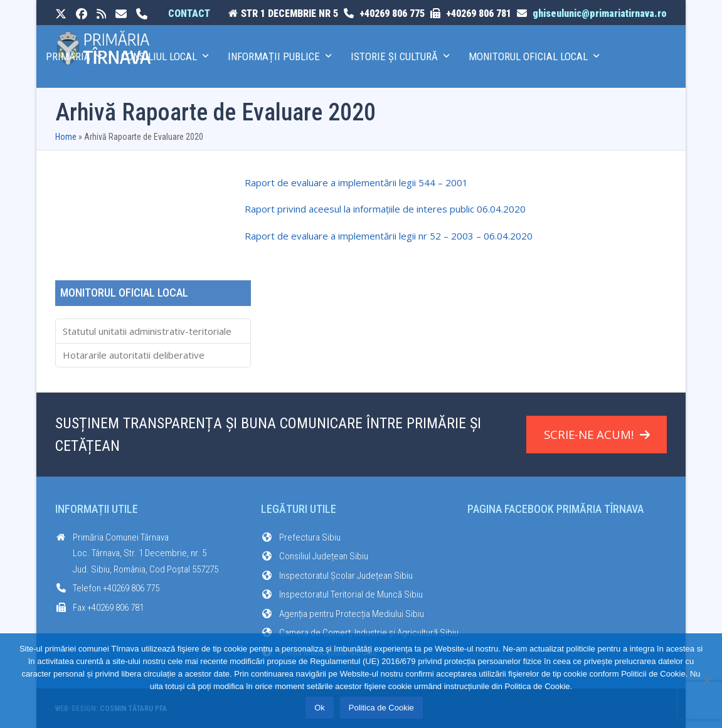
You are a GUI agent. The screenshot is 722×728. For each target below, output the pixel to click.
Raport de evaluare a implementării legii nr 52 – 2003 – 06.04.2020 (389, 236)
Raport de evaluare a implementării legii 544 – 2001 (356, 182)
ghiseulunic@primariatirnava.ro (600, 13)
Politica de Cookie (381, 708)
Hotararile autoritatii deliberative (134, 355)
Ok (320, 708)
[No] (706, 680)
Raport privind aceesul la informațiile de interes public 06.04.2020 (385, 209)
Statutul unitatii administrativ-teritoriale (147, 331)
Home (66, 137)
